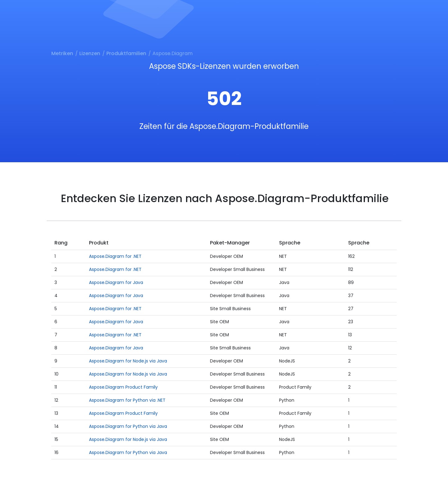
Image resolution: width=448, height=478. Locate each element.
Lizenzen (90, 53)
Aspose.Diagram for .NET (115, 256)
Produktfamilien (126, 53)
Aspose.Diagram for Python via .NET (127, 400)
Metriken (62, 53)
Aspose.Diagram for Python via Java (128, 426)
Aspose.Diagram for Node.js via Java (128, 361)
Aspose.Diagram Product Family (123, 387)
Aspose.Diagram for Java (116, 282)
